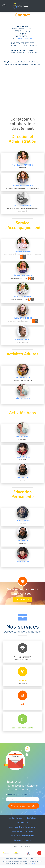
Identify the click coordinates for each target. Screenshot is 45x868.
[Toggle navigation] (41, 6)
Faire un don (17, 831)
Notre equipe (22, 822)
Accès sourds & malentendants (22, 827)
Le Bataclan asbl (16, 818)
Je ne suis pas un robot (16, 795)
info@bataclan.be (25, 39)
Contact (30, 831)
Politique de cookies (22, 840)
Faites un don (22, 599)
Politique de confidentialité (23, 836)
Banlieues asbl (36, 864)
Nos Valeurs (31, 818)
